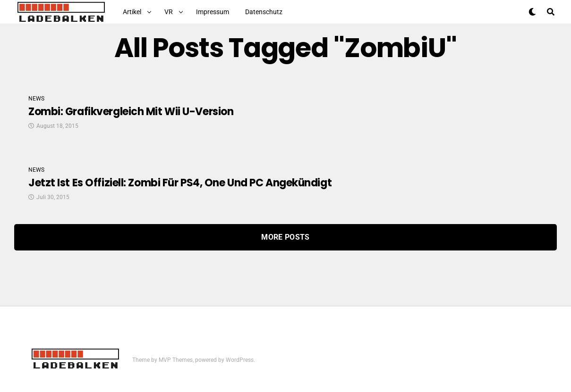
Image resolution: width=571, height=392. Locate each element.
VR (169, 12)
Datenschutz (264, 12)
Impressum (213, 12)
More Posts (285, 237)
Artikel (132, 12)
